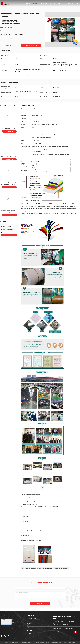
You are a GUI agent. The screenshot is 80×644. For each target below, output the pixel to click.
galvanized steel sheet (31, 568)
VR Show (44, 4)
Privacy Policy (8, 643)
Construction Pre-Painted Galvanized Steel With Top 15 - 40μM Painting (8, 129)
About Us (53, 4)
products (8, 9)
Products (35, 4)
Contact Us (62, 4)
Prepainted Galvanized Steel (17, 9)
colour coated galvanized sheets (45, 568)
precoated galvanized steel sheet (61, 568)
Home (28, 4)
